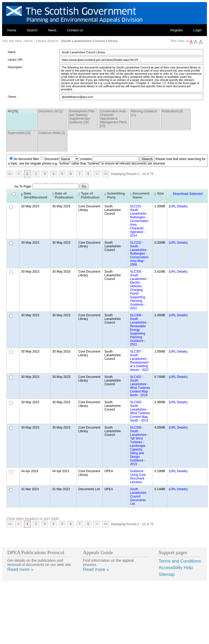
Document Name (141, 195)
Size (160, 193)
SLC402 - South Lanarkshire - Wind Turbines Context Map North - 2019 (140, 386)
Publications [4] (172, 111)
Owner (12, 97)
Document (52, 159)
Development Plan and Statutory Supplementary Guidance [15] (82, 117)
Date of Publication (64, 195)
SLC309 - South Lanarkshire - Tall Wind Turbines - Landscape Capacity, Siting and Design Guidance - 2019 (139, 446)
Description (15, 67)
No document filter (26, 159)
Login (198, 30)
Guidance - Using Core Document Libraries (138, 477)
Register (177, 30)
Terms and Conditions (180, 561)
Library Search (47, 41)
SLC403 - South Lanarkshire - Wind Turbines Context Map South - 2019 (140, 411)
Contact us (75, 30)
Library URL (16, 60)
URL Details (178, 206)
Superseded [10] (19, 133)
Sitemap (167, 574)
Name (12, 52)
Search (32, 30)
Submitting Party (116, 195)
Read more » (20, 569)
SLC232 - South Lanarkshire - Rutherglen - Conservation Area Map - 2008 (139, 254)
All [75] (13, 111)
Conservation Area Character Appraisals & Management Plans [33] (113, 119)
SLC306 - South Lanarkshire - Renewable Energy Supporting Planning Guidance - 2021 (139, 330)
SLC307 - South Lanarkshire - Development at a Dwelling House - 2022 (139, 361)
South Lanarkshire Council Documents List (138, 496)
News (52, 30)
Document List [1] (50, 111)
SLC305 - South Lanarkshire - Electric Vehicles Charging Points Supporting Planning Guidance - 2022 (139, 290)
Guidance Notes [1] (52, 133)
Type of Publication (90, 195)
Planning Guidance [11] (144, 113)
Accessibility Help (176, 568)
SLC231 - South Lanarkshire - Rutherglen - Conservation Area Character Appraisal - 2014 (139, 221)
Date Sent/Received (35, 195)
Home (12, 30)
